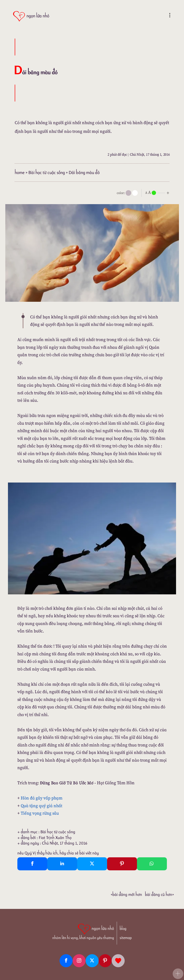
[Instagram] (79, 961)
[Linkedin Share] (62, 864)
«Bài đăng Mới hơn (126, 894)
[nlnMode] (158, 192)
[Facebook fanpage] (66, 961)
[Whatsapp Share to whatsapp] (152, 864)
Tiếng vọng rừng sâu (40, 813)
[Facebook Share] (32, 864)
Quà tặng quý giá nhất (41, 806)
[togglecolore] (135, 193)
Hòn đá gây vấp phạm (42, 798)
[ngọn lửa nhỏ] (31, 16)
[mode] (128, 193)
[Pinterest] (105, 961)
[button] (178, 974)
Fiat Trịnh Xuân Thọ (55, 838)
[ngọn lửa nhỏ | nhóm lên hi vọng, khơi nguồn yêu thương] (83, 931)
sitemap (126, 938)
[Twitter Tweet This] (92, 864)
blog (123, 929)
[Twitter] (92, 961)
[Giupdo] (118, 961)
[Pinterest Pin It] (122, 864)
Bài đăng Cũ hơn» (159, 894)
